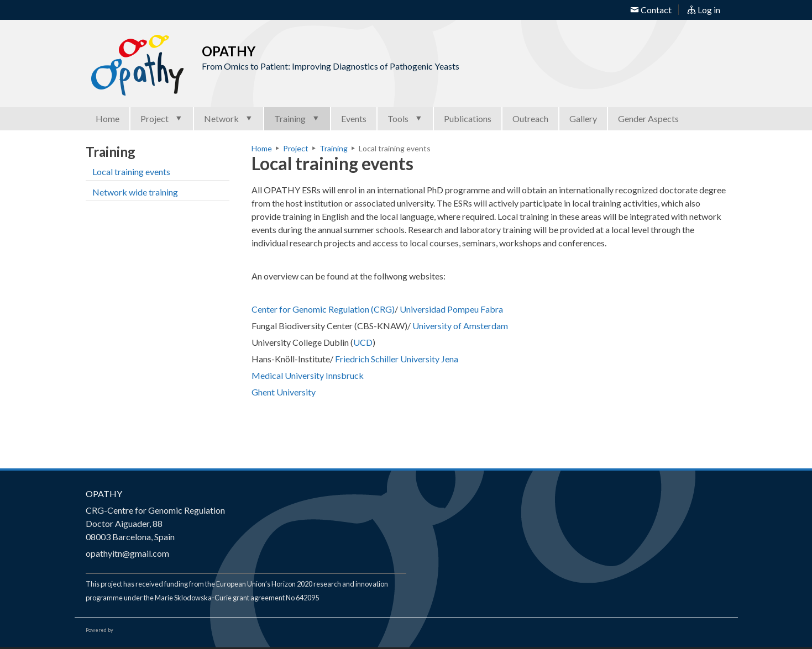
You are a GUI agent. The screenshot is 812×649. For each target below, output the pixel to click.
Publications (468, 118)
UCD (363, 342)
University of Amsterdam (460, 326)
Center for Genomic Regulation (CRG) (323, 309)
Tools (405, 118)
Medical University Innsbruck (308, 375)
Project (162, 118)
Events (354, 118)
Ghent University (284, 392)
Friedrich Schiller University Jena (397, 359)
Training (297, 118)
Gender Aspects (648, 118)
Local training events (131, 172)
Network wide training (135, 192)
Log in (704, 10)
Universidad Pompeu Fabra (451, 309)
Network (229, 118)
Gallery (583, 118)
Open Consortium (146, 630)
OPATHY (104, 494)
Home (108, 118)
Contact (651, 10)
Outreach (530, 118)
